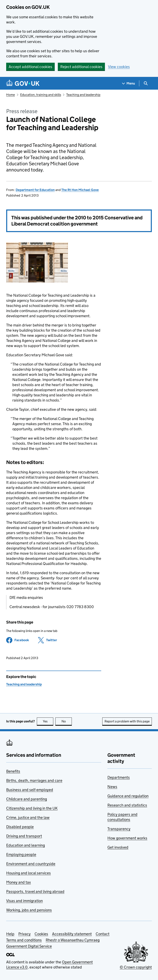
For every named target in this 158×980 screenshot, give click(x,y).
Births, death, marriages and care (34, 780)
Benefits (13, 771)
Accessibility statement (72, 934)
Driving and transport (24, 836)
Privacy (24, 934)
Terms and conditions (24, 940)
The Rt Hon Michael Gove (80, 190)
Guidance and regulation (128, 796)
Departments (119, 777)
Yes (48, 721)
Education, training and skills (41, 95)
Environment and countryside (31, 864)
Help (10, 934)
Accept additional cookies (30, 67)
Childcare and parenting (27, 799)
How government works (127, 838)
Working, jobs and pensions (29, 910)
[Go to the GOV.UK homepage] (23, 83)
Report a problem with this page (127, 721)
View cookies (119, 67)
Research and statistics (127, 805)
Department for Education (35, 190)
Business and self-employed (30, 790)
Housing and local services (28, 873)
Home (10, 95)
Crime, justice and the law (28, 817)
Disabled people (20, 827)
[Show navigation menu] (129, 83)
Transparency (119, 829)
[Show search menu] (146, 83)
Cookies (41, 934)
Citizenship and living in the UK (32, 808)
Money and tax (19, 882)
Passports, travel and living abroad (35, 891)
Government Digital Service (29, 946)
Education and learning (26, 845)
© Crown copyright (136, 967)
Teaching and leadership (83, 95)
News (112, 787)
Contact (103, 934)
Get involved (118, 847)
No (67, 721)
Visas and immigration (24, 901)
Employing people (21, 854)
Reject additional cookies (81, 67)
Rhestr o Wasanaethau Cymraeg (73, 940)
